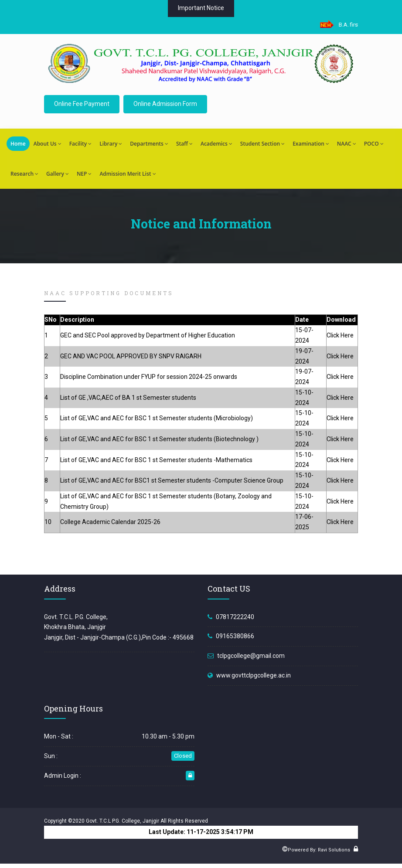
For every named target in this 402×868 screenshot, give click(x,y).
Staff (184, 144)
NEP (84, 174)
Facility (81, 144)
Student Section (262, 144)
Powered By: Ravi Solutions (319, 850)
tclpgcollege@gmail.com (251, 656)
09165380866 (235, 636)
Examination (311, 144)
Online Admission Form (165, 104)
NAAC (347, 144)
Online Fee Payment (82, 104)
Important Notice (201, 8)
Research (24, 174)
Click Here (340, 335)
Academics (216, 144)
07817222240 (235, 617)
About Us (48, 144)
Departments (149, 144)
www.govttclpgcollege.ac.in (254, 675)
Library (111, 144)
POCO (374, 144)
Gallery (58, 174)
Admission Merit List (128, 174)
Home (18, 144)
